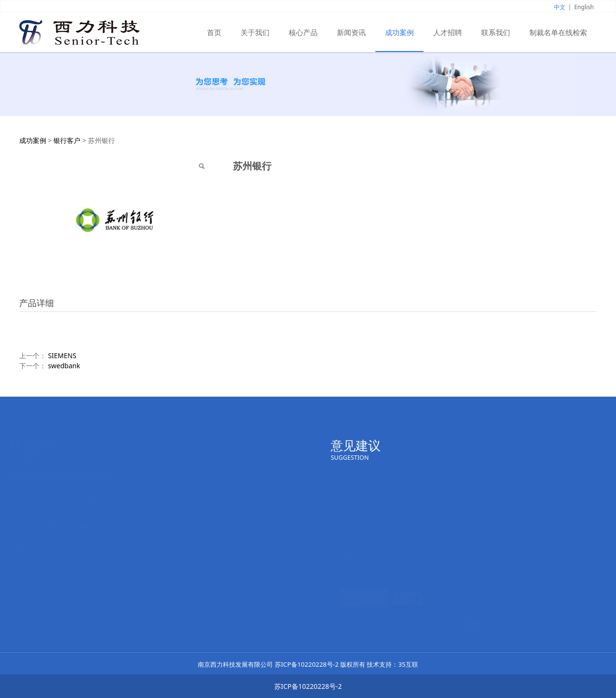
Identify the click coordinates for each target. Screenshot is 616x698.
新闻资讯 (351, 32)
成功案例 (399, 32)
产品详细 (37, 303)
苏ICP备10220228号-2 (307, 664)
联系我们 (496, 32)
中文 (560, 7)
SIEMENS (62, 355)
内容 (347, 555)
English (584, 7)
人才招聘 (448, 32)
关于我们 (255, 32)
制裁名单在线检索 (558, 32)
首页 (214, 32)
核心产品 (303, 32)
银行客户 (67, 140)
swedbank (64, 366)
